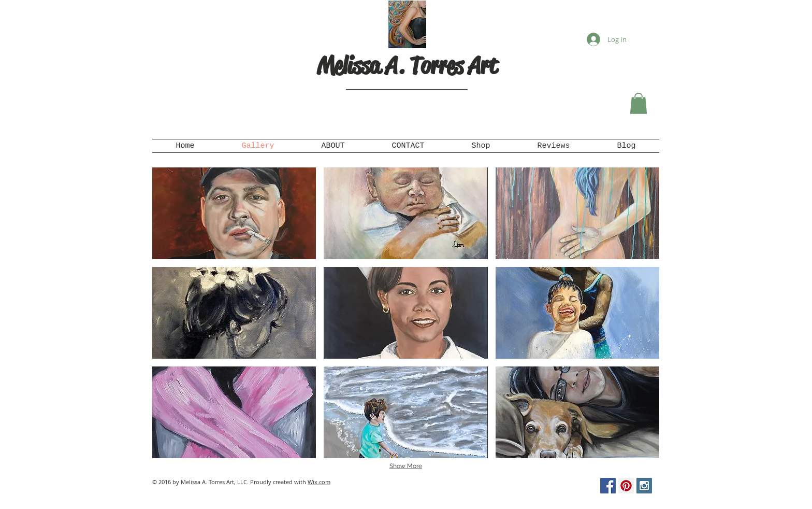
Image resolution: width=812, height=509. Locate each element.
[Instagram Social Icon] (644, 486)
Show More (406, 466)
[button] (639, 103)
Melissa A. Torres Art (407, 66)
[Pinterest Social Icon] (626, 486)
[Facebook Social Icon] (608, 486)
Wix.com (319, 482)
